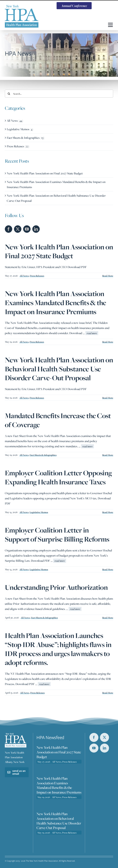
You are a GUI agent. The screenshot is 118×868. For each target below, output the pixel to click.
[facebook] (94, 737)
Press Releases (37, 276)
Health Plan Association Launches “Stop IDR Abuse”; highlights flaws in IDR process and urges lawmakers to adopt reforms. (58, 649)
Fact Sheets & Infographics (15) (26, 138)
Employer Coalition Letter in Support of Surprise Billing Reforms (57, 535)
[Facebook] (9, 229)
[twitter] (104, 737)
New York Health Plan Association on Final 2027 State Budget (59, 251)
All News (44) (15, 121)
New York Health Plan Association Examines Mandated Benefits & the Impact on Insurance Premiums (56, 303)
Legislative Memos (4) (20, 129)
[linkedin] (104, 748)
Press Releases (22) (18, 146)
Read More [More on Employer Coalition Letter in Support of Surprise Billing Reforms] (108, 569)
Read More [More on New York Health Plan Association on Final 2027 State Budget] (108, 276)
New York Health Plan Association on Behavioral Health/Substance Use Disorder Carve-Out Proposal (59, 369)
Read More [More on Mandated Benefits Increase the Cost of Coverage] (108, 455)
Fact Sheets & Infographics (43, 455)
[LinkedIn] (36, 229)
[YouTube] (27, 229)
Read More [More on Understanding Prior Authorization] (108, 618)
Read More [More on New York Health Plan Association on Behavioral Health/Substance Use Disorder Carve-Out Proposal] (108, 398)
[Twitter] (18, 229)
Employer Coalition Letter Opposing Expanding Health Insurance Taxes (58, 477)
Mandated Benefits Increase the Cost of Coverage (58, 420)
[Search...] (59, 94)
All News (24, 276)
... (91, 333)
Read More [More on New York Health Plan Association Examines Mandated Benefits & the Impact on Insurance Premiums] (108, 342)
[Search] (9, 94)
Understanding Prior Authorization (56, 587)
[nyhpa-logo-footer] (16, 735)
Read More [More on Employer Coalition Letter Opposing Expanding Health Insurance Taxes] (108, 512)
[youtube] (94, 748)
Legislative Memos (39, 512)
